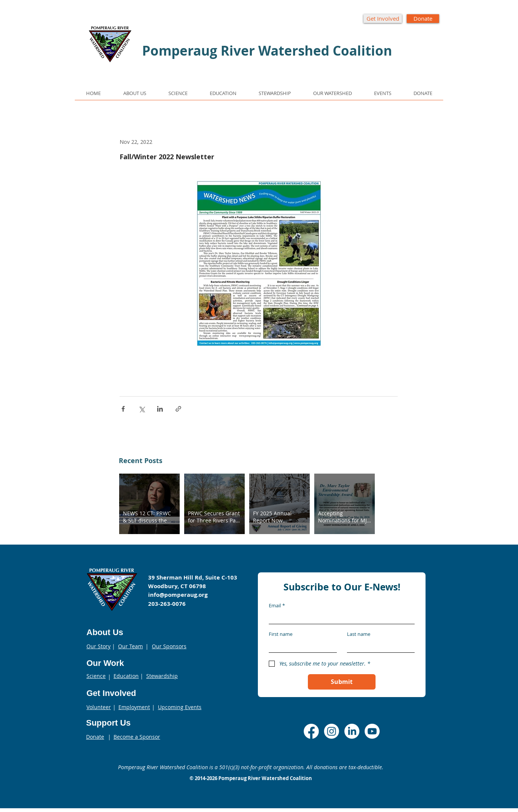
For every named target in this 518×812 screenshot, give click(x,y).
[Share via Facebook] (123, 409)
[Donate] (423, 19)
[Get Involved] (383, 19)
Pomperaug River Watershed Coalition (265, 778)
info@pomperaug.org (178, 595)
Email (277, 605)
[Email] (339, 618)
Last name (359, 634)
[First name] (301, 646)
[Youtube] (372, 731)
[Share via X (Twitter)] (142, 409)
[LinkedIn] (352, 731)
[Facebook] (311, 731)
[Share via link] (178, 409)
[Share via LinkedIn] (160, 409)
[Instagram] (332, 731)
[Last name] (379, 646)
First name (281, 634)
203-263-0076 (167, 604)
